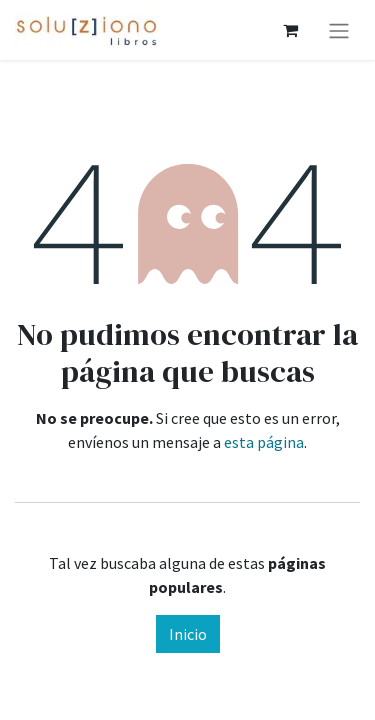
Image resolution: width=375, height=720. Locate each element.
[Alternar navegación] (339, 30)
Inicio (188, 634)
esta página (264, 442)
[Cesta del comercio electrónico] (290, 30)
